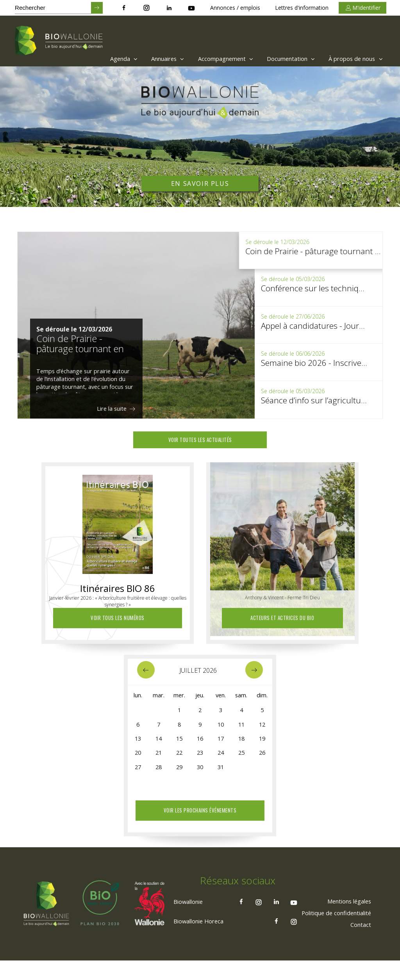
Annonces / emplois (235, 8)
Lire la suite (116, 408)
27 (138, 776)
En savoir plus (200, 184)
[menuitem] (97, 59)
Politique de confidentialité (331, 932)
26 (262, 760)
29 (179, 776)
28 (159, 776)
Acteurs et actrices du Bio (283, 620)
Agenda (99, 59)
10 (221, 729)
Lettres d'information (302, 8)
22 (179, 760)
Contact (358, 943)
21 (159, 760)
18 (241, 745)
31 (221, 776)
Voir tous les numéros (118, 620)
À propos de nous (353, 59)
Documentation (281, 59)
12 (262, 729)
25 (241, 760)
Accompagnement (210, 59)
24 (221, 760)
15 (179, 745)
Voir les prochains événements (200, 812)
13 (138, 745)
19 (262, 745)
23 (200, 760)
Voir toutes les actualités (200, 441)
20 (138, 760)
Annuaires (147, 59)
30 (200, 776)
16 (200, 745)
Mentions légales (344, 920)
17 (221, 745)
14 (159, 745)
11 (241, 729)
